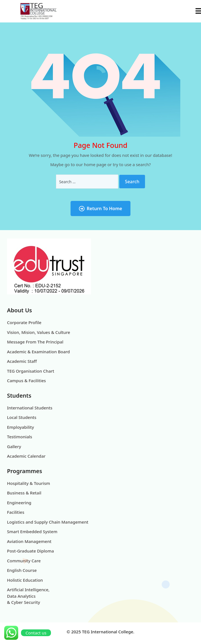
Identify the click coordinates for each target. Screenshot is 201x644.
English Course (22, 570)
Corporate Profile (24, 322)
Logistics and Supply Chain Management (48, 522)
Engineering (19, 503)
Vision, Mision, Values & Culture (38, 332)
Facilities (16, 512)
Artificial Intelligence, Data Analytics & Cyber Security (28, 596)
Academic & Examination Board (38, 352)
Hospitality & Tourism (29, 483)
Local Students (22, 417)
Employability (20, 427)
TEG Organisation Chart (31, 371)
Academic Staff (22, 361)
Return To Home (100, 208)
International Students (30, 408)
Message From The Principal (35, 342)
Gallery (14, 446)
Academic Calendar (26, 456)
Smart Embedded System (32, 531)
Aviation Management (29, 541)
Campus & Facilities (26, 381)
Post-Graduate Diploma (31, 551)
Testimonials (20, 437)
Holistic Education (25, 580)
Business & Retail (24, 493)
